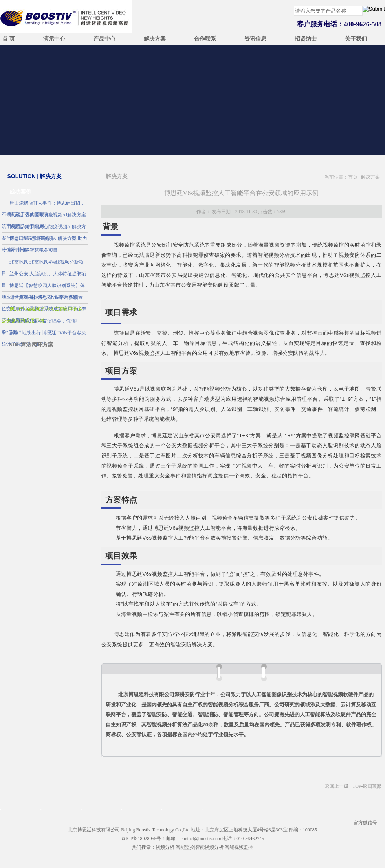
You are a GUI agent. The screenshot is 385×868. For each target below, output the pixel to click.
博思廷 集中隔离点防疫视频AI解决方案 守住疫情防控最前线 (44, 228)
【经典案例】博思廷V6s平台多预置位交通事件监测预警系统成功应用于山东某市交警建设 (44, 299)
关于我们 (356, 39)
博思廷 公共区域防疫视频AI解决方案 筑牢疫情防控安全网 (44, 217)
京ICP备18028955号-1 (143, 839)
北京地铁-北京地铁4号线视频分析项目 (43, 264)
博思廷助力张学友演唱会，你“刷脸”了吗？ (39, 323)
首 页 (9, 39)
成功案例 (20, 192)
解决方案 (155, 39)
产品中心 (104, 39)
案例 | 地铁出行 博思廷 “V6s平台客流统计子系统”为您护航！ (44, 334)
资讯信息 (255, 39)
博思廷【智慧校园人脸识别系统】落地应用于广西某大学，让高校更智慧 (43, 287)
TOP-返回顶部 (367, 786)
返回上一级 (337, 786)
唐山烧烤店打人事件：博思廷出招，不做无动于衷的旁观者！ (43, 205)
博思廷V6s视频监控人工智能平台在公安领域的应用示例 (42, 311)
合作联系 (205, 39)
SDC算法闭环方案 (31, 345)
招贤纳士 (306, 39)
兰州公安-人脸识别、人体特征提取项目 (44, 276)
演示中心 (54, 39)
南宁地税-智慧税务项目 (34, 250)
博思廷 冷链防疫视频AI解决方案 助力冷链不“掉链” (45, 240)
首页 (353, 177)
